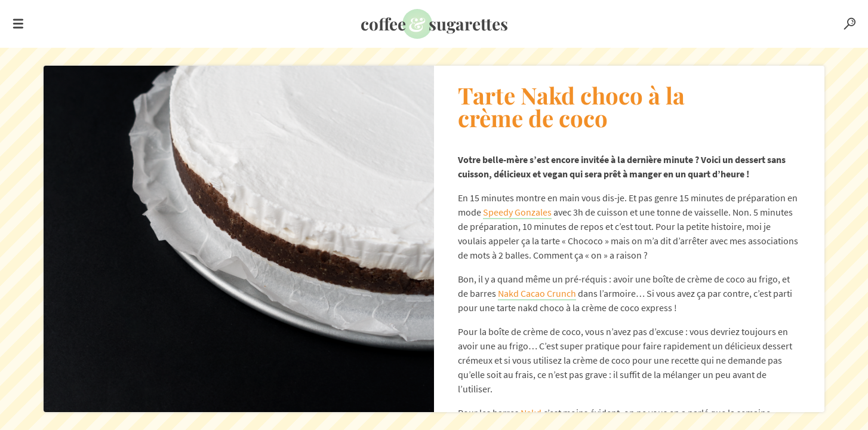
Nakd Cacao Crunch (537, 293)
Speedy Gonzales (517, 212)
